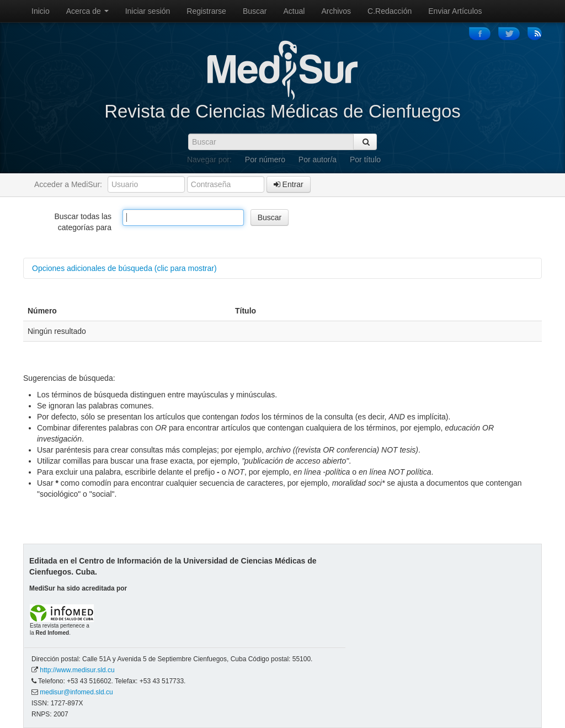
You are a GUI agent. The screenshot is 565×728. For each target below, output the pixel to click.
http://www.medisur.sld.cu (77, 670)
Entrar (289, 184)
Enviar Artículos (455, 11)
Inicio (41, 11)
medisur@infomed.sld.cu (76, 692)
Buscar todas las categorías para (83, 222)
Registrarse (206, 11)
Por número (265, 160)
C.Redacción (390, 11)
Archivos (336, 11)
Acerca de (87, 11)
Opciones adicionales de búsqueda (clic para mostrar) (124, 268)
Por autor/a (318, 160)
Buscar (255, 11)
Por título (365, 160)
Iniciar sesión (148, 11)
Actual (294, 11)
